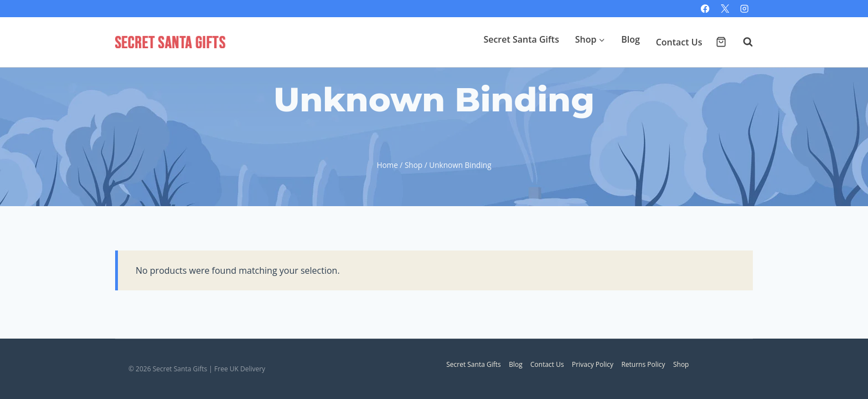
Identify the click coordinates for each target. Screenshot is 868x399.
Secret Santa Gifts (521, 39)
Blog (631, 39)
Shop (681, 364)
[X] (725, 9)
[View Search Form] (742, 42)
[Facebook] (706, 9)
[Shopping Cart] (721, 42)
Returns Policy (643, 364)
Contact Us (679, 42)
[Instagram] (744, 9)
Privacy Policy (593, 364)
